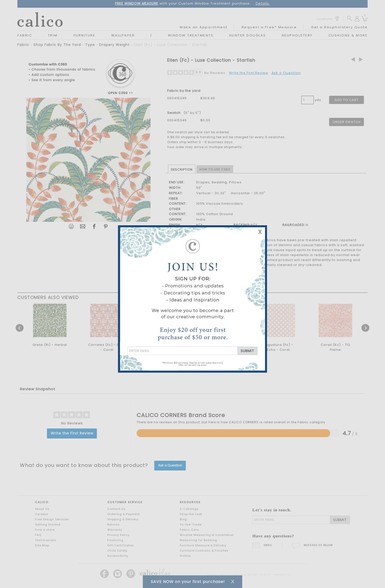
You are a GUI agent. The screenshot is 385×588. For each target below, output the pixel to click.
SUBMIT (248, 351)
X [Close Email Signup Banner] (260, 232)
